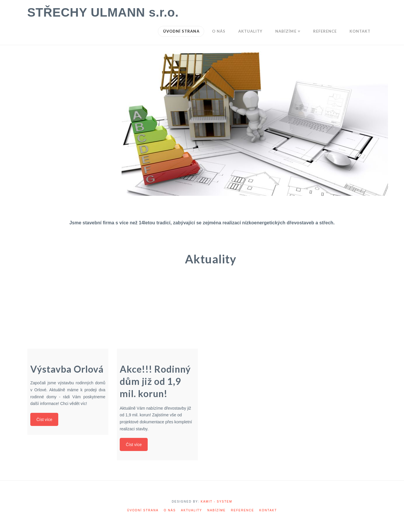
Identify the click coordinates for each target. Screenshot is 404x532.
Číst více (45, 418)
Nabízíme (217, 510)
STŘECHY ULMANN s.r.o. (103, 13)
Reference (243, 510)
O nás (170, 510)
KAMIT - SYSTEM (216, 502)
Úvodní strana (143, 510)
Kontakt (268, 510)
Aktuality (191, 510)
